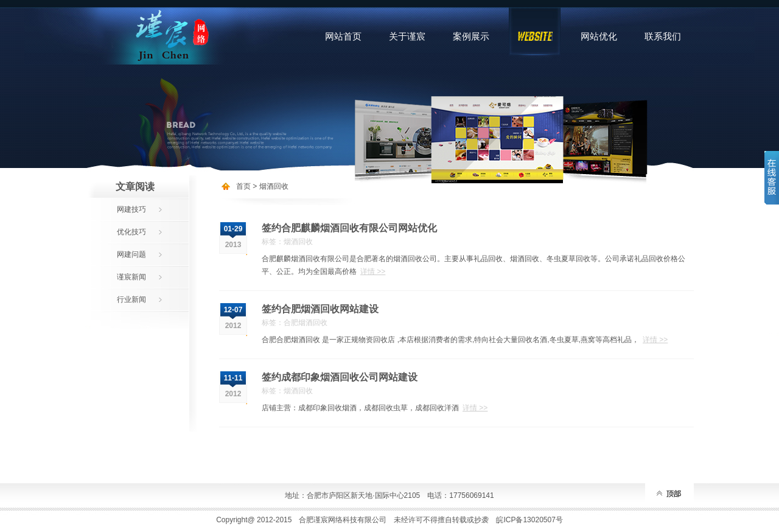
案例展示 (471, 36)
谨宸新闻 (131, 277)
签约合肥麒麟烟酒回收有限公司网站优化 (349, 228)
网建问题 (131, 254)
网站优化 (599, 36)
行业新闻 (131, 299)
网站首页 (343, 36)
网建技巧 (131, 209)
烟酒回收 (274, 186)
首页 (243, 186)
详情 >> (373, 271)
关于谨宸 (407, 36)
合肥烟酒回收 (306, 323)
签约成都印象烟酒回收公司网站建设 (340, 377)
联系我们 (663, 36)
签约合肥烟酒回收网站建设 (320, 309)
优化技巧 (131, 232)
